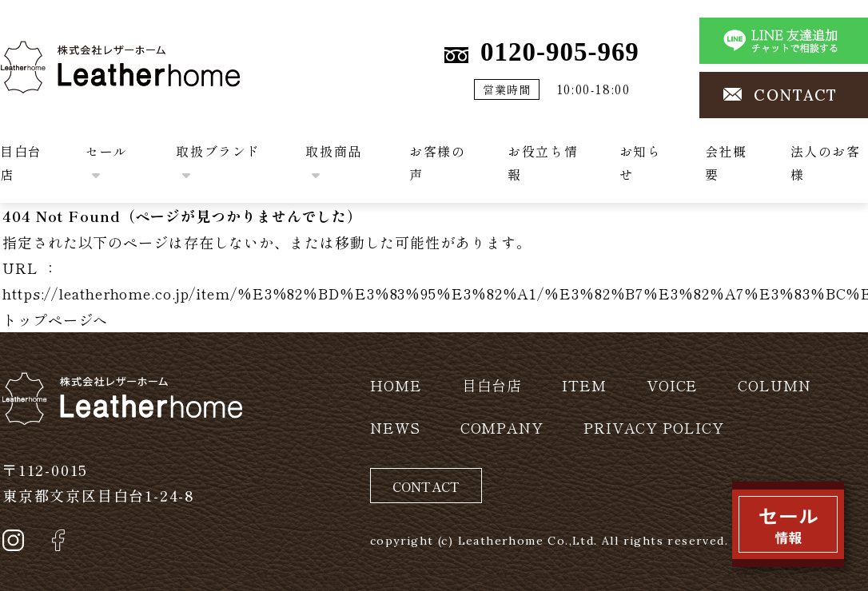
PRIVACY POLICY (654, 427)
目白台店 (492, 385)
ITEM (584, 385)
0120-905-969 (560, 52)
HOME (396, 385)
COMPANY (502, 427)
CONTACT (796, 95)
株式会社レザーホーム (76, 54)
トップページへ (55, 319)
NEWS (395, 427)
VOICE (673, 385)
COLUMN (774, 385)
